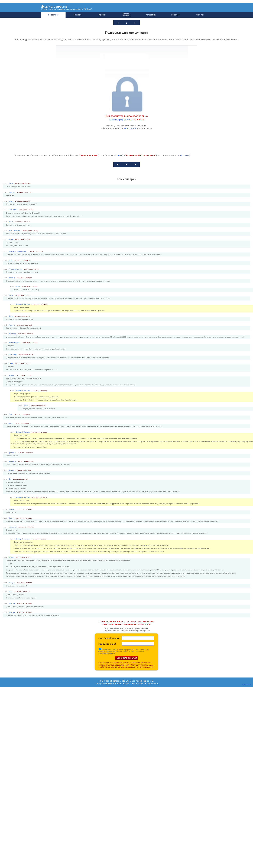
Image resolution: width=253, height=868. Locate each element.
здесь (119, 155)
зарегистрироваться (121, 119)
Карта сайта (247, 684)
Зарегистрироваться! (127, 658)
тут (147, 545)
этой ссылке (130, 128)
